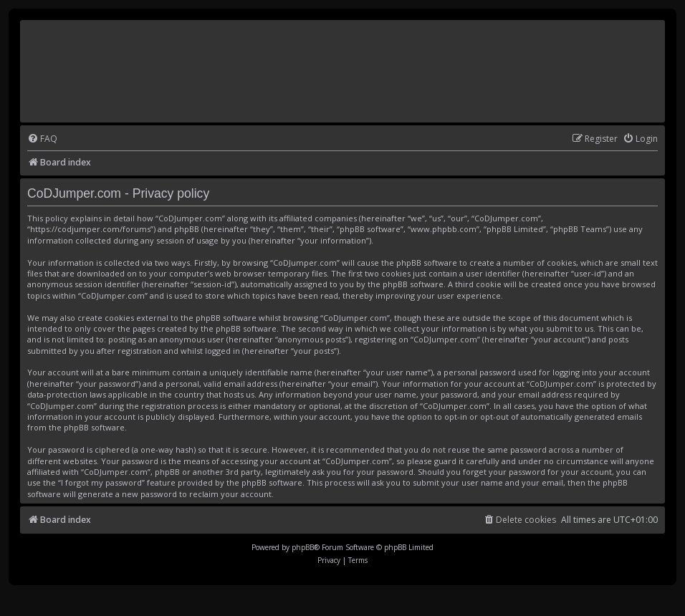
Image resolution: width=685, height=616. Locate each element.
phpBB (303, 547)
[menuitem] (42, 139)
